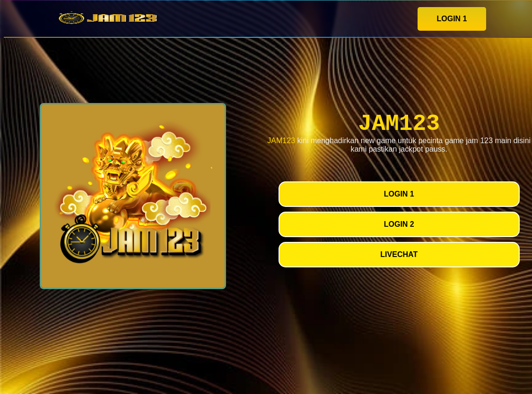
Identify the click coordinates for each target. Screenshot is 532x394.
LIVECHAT (399, 254)
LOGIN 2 (399, 224)
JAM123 (281, 141)
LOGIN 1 (452, 19)
